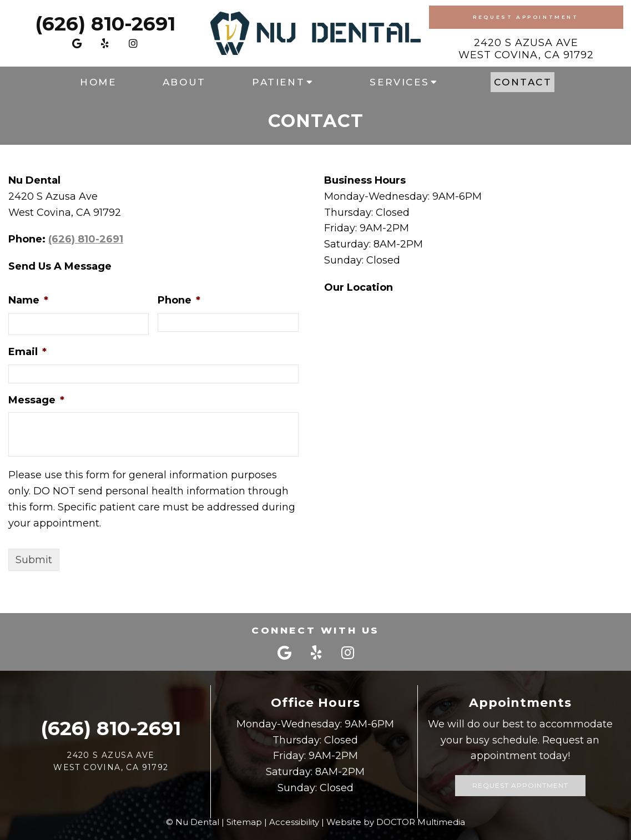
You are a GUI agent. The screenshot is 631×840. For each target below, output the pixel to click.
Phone (179, 300)
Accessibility (294, 822)
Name (28, 300)
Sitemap (244, 822)
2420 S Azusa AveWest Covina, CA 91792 (526, 49)
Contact (523, 82)
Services (399, 82)
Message (36, 400)
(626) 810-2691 (105, 24)
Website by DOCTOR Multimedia (396, 822)
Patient (278, 82)
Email (27, 352)
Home (98, 82)
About (184, 82)
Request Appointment (526, 17)
